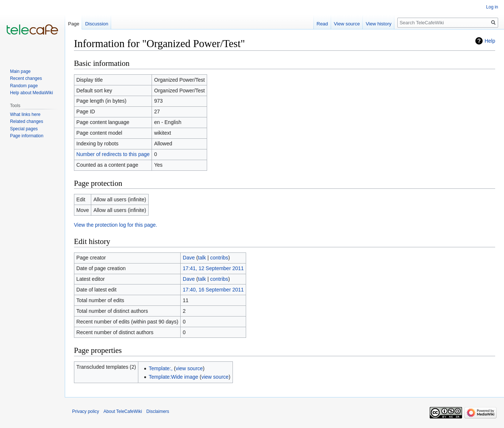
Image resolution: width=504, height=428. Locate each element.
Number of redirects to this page (113, 154)
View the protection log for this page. (116, 225)
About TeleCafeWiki (123, 411)
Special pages (24, 129)
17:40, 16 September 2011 (213, 290)
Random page (24, 86)
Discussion (97, 24)
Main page (20, 71)
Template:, (161, 368)
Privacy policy (86, 411)
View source (347, 24)
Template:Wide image (173, 377)
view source (189, 368)
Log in (492, 7)
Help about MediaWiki (31, 93)
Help (490, 41)
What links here (25, 114)
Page (74, 24)
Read (322, 24)
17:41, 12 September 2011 (213, 268)
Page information (27, 136)
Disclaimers (158, 411)
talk (202, 258)
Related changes (26, 121)
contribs (219, 258)
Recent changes (26, 78)
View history (379, 24)
